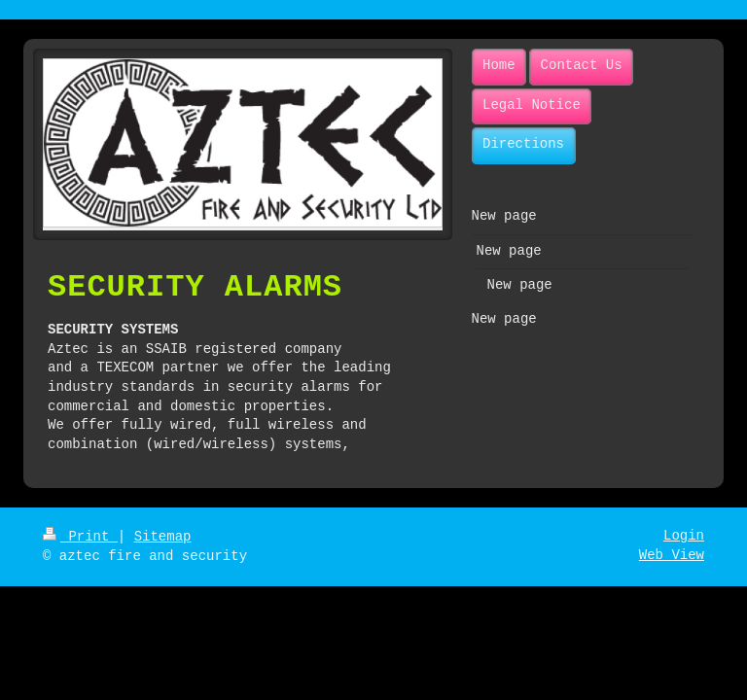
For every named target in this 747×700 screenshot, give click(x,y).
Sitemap (163, 537)
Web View (672, 555)
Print (80, 537)
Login (684, 536)
